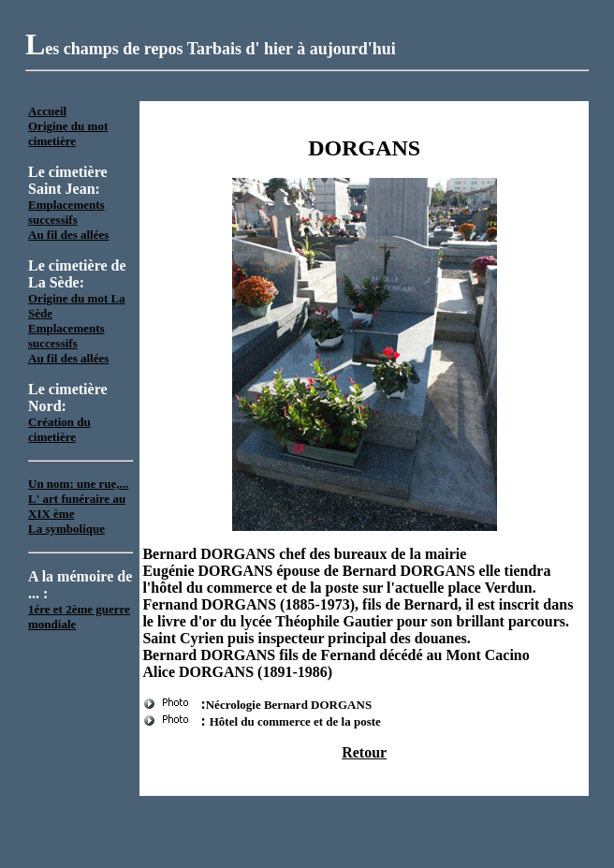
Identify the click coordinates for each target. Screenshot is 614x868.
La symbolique (66, 529)
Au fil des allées (68, 235)
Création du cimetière (59, 429)
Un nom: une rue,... (78, 484)
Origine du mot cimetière (68, 133)
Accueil (47, 111)
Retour (364, 752)
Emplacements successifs (66, 212)
